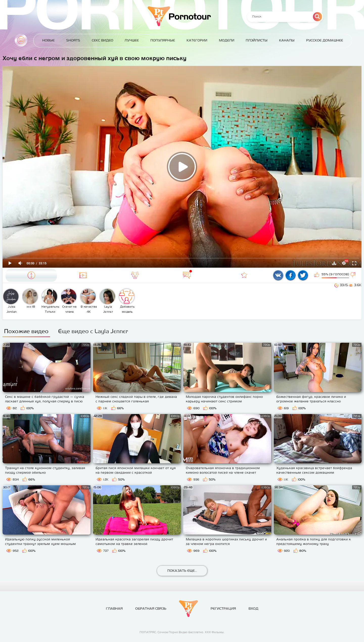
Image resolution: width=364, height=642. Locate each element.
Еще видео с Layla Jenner (93, 331)
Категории (197, 40)
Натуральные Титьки (50, 301)
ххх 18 (30, 299)
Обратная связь (151, 609)
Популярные (163, 40)
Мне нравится (317, 275)
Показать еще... (182, 571)
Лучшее (132, 40)
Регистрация (223, 609)
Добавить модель (127, 301)
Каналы (287, 40)
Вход (253, 609)
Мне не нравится (353, 275)
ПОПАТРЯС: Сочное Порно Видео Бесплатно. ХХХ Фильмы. (182, 632)
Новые (48, 40)
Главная (21, 40)
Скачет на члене (69, 301)
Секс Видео (103, 40)
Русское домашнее (325, 40)
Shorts (73, 40)
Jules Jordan (11, 301)
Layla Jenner (107, 301)
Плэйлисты (257, 40)
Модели (227, 40)
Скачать (334, 263)
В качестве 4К (89, 301)
